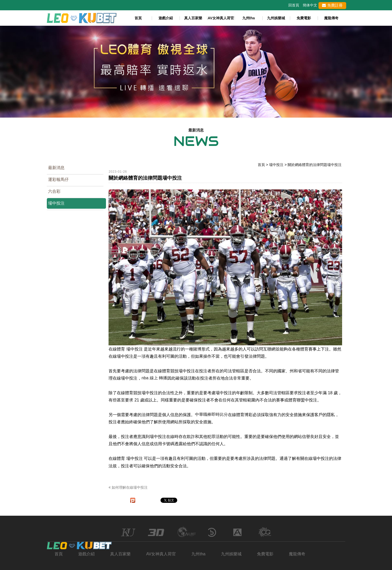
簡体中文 (310, 5)
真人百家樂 (193, 18)
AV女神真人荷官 (221, 18)
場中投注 (56, 203)
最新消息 (56, 168)
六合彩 (54, 191)
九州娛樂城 (276, 18)
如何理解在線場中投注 (128, 487)
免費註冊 (332, 5)
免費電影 (304, 18)
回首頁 (294, 5)
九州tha (249, 18)
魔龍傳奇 (331, 18)
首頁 (138, 18)
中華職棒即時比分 (211, 414)
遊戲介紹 (166, 18)
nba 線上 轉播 (154, 378)
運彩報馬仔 (58, 179)
